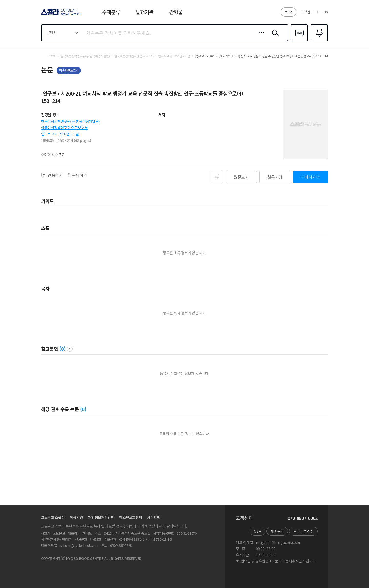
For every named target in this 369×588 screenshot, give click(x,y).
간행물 (176, 12)
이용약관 (76, 517)
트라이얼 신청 (303, 531)
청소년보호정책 (131, 517)
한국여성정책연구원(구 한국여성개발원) (70, 121)
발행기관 (145, 12)
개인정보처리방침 (101, 517)
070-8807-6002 (303, 518)
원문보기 (241, 177)
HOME (52, 56)
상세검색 (260, 37)
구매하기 (308, 177)
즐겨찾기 (319, 41)
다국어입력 (299, 41)
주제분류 (111, 12)
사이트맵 (154, 517)
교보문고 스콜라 (53, 517)
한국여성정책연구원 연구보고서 (64, 128)
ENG (325, 12)
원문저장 (275, 177)
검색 (274, 37)
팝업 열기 (70, 349)
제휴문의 (277, 531)
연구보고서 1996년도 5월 (60, 134)
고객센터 (308, 12)
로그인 (289, 12)
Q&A (258, 531)
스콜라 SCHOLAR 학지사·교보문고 (60, 15)
